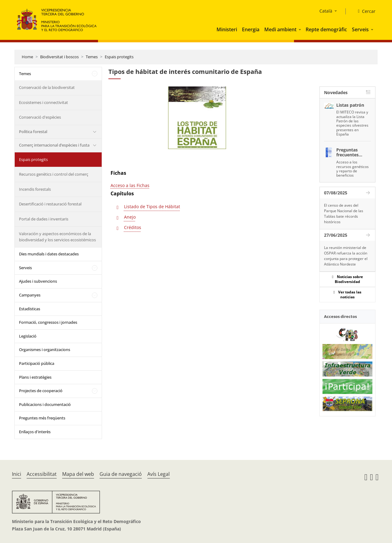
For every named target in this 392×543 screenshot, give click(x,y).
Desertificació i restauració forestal (50, 204)
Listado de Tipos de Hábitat (152, 206)
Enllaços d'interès (35, 432)
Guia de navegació (121, 474)
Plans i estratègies (35, 377)
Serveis (360, 29)
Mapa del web (78, 474)
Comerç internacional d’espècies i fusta (54, 145)
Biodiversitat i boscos (59, 57)
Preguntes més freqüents (42, 418)
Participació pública (37, 363)
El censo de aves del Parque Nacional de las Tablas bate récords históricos (344, 214)
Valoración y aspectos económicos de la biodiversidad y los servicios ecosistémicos (57, 237)
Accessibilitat (42, 474)
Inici (17, 474)
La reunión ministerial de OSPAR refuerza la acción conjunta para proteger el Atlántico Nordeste (346, 256)
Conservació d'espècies (40, 117)
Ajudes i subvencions (38, 281)
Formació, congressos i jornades (48, 322)
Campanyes (30, 295)
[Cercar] (364, 11)
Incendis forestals (35, 189)
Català (326, 11)
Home (27, 57)
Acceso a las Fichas (130, 185)
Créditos (133, 227)
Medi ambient (280, 29)
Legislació (28, 336)
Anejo (130, 217)
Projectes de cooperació (41, 391)
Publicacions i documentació (45, 404)
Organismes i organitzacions (45, 350)
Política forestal (33, 132)
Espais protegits (119, 57)
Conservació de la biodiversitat (47, 87)
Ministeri (227, 29)
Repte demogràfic (326, 29)
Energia (251, 29)
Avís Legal (158, 474)
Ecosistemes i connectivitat (43, 102)
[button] (300, 29)
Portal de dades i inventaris (44, 219)
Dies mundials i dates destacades (49, 254)
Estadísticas (30, 309)
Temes (92, 57)
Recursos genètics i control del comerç (54, 174)
